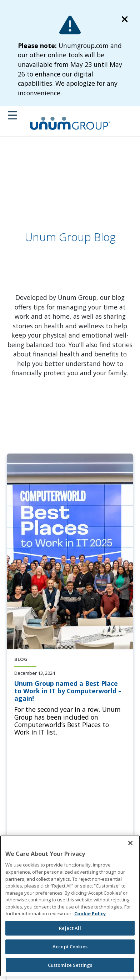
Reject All (70, 928)
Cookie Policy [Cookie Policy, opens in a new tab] (90, 913)
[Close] (130, 843)
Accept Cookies (70, 947)
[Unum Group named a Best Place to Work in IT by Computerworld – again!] (70, 691)
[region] (70, 906)
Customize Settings (70, 965)
